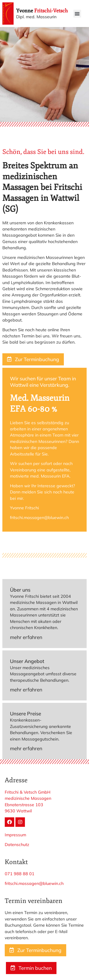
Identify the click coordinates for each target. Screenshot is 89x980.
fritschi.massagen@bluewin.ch (34, 883)
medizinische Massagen (28, 798)
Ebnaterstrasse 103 (24, 805)
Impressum (15, 835)
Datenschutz (17, 844)
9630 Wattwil (18, 811)
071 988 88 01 (20, 874)
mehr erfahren (26, 637)
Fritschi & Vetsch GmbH (28, 792)
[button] (77, 14)
